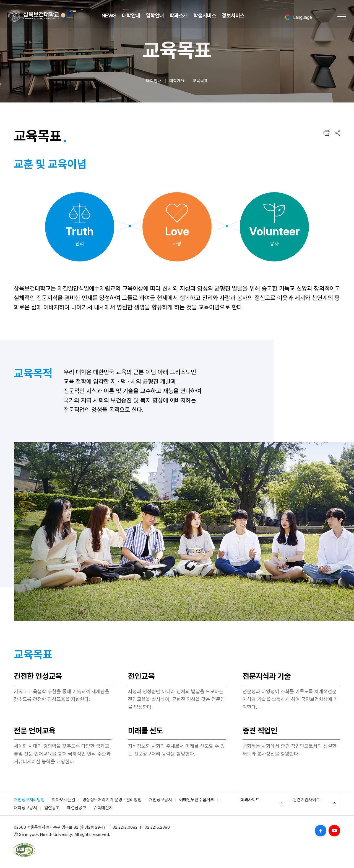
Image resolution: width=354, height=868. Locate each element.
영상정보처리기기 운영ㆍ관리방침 (112, 800)
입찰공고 (52, 808)
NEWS (109, 16)
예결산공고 (77, 808)
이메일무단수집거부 (197, 800)
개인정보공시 (160, 800)
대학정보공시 (25, 808)
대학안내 (131, 16)
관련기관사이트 (306, 800)
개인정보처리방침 (29, 800)
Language (298, 17)
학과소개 (179, 16)
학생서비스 (205, 16)
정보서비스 (233, 16)
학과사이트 (250, 800)
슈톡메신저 (103, 808)
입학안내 (155, 16)
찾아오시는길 (64, 800)
